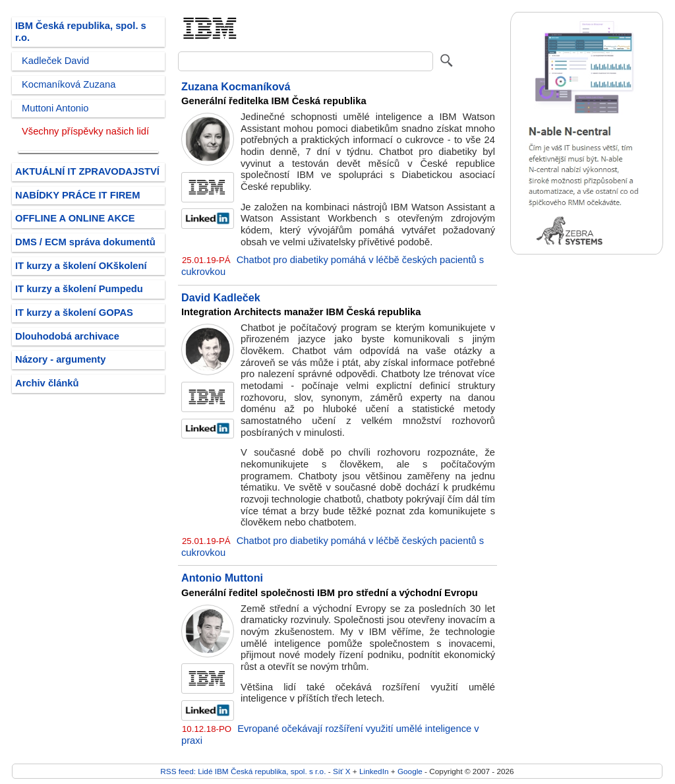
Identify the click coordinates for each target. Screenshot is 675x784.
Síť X (342, 771)
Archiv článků (47, 383)
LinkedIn (374, 771)
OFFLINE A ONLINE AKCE (75, 218)
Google (410, 771)
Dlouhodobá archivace (67, 336)
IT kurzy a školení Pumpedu (79, 289)
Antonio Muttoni (222, 578)
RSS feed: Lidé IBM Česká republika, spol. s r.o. (243, 771)
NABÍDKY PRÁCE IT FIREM (77, 195)
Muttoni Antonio (55, 108)
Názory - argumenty (60, 359)
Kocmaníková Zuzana (69, 84)
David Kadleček (221, 297)
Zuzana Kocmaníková (236, 86)
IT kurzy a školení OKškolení (81, 266)
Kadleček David (55, 61)
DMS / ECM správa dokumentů (85, 242)
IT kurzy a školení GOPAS (74, 313)
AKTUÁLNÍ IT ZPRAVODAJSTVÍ (87, 171)
